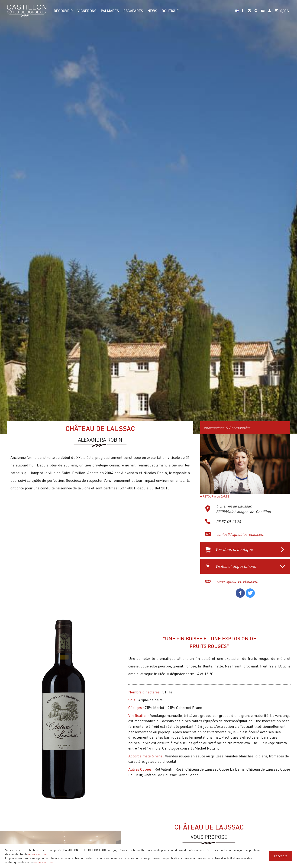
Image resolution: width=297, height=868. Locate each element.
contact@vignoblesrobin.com (240, 534)
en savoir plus (37, 854)
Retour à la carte (215, 496)
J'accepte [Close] (280, 856)
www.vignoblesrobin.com (237, 581)
